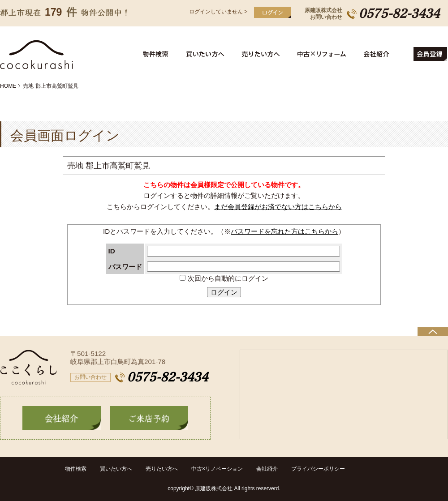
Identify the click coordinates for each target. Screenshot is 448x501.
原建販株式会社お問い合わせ (323, 14)
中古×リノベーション (217, 469)
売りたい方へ (263, 54)
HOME (8, 86)
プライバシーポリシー (318, 469)
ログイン (224, 292)
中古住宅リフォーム (323, 54)
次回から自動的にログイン (224, 278)
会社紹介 (385, 54)
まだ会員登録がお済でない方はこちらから (278, 207)
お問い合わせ (90, 377)
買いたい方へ (207, 54)
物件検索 (161, 54)
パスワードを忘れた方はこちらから (284, 231)
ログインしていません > (218, 12)
